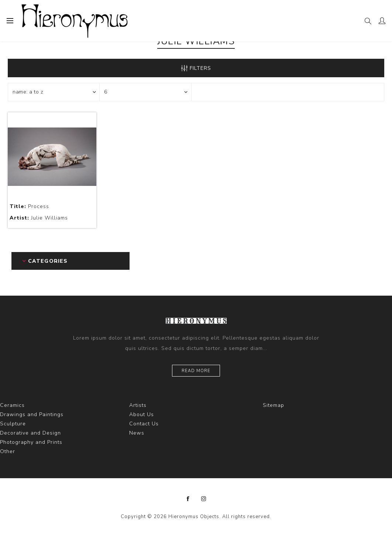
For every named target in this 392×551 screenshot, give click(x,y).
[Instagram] (204, 499)
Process (29, 206)
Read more (196, 371)
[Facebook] (188, 499)
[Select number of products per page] (145, 92)
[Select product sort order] (54, 92)
